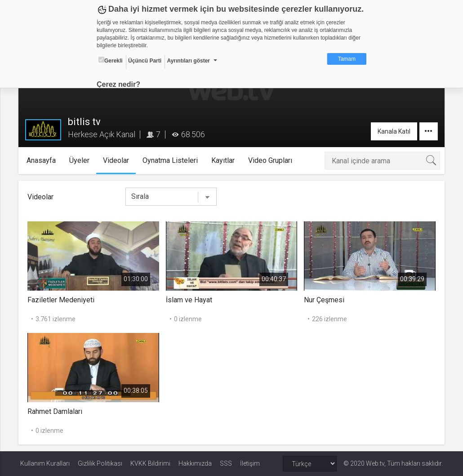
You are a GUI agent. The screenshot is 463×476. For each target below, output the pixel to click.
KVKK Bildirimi (150, 463)
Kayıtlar (225, 160)
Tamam (347, 59)
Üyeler (81, 160)
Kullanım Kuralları (45, 463)
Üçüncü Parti (145, 61)
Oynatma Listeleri (172, 160)
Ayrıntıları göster (188, 61)
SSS (226, 463)
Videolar (118, 160)
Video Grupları (272, 160)
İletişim (250, 463)
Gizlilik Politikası (100, 463)
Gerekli (111, 60)
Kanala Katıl (392, 131)
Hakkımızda (195, 463)
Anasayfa (43, 160)
